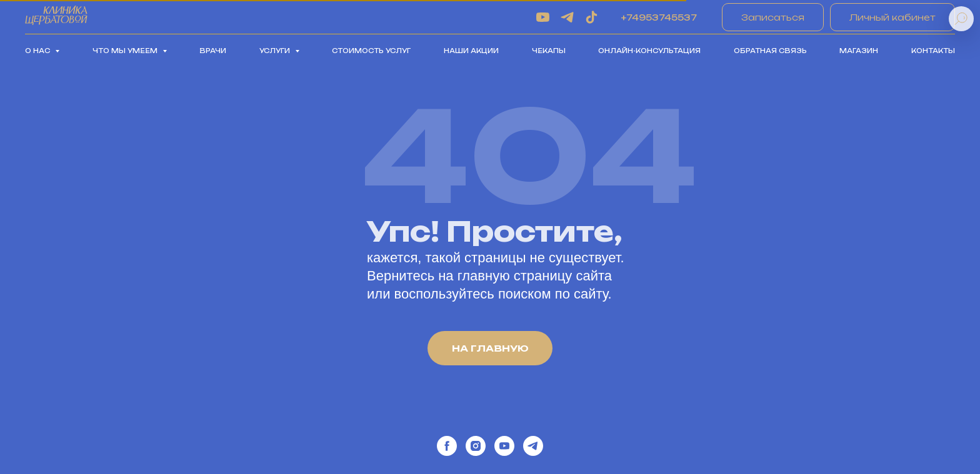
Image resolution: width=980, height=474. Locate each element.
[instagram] (476, 446)
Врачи (213, 51)
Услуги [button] (276, 51)
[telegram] (567, 17)
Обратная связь (770, 51)
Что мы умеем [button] (126, 51)
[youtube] (543, 17)
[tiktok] (592, 17)
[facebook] (447, 446)
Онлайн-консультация (649, 51)
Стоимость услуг (371, 51)
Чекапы (549, 51)
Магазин (859, 51)
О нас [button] (38, 51)
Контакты (933, 51)
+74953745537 (659, 17)
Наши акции (471, 51)
